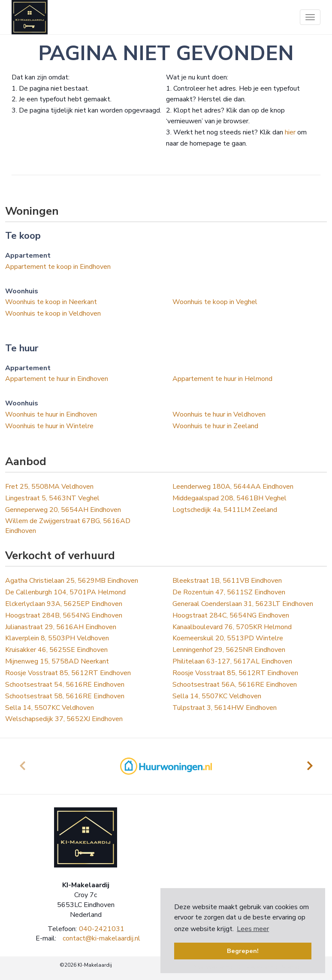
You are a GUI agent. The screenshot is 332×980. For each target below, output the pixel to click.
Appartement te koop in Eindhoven (58, 267)
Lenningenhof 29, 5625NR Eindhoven (229, 650)
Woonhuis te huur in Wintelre (49, 426)
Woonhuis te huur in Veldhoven (219, 414)
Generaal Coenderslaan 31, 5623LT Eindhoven (243, 604)
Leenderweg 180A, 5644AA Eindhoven (233, 487)
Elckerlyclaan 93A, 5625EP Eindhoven (64, 604)
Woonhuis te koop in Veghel (215, 302)
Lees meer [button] (253, 929)
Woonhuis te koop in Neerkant (51, 302)
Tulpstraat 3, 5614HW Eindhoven (225, 708)
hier (290, 132)
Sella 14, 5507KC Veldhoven (217, 696)
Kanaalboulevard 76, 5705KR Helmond (232, 627)
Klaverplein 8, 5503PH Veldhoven (57, 638)
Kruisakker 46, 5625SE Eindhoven (56, 650)
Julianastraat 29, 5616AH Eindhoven (61, 627)
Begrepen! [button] (243, 951)
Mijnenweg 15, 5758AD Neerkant (57, 661)
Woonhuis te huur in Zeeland (215, 426)
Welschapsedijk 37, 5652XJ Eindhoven (64, 719)
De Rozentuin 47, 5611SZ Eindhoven (229, 592)
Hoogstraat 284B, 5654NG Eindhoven (64, 615)
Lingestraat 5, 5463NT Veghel (52, 498)
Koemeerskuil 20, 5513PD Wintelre (228, 638)
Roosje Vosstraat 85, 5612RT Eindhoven (68, 673)
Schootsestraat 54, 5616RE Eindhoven (65, 685)
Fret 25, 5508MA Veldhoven (49, 487)
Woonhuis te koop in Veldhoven (53, 313)
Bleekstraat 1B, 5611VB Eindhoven (227, 581)
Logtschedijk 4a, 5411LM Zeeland (225, 510)
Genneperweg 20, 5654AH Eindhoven (63, 510)
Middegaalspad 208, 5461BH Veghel (229, 498)
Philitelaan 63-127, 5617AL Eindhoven (232, 661)
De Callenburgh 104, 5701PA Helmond (65, 592)
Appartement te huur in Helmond (222, 379)
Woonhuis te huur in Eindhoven (51, 414)
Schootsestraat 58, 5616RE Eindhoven (65, 696)
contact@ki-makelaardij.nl (101, 938)
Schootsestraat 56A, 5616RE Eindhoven (235, 685)
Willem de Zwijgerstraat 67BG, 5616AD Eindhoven (68, 526)
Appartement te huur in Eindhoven (57, 379)
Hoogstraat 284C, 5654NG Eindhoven (231, 615)
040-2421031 (102, 929)
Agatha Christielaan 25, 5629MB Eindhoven (72, 581)
